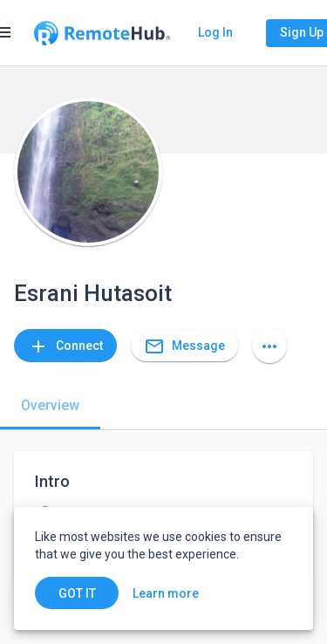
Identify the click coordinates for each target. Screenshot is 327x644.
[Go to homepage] (102, 33)
